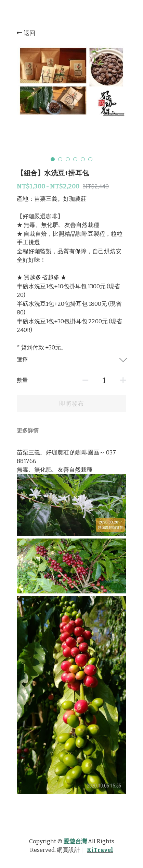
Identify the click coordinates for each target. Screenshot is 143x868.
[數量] (104, 380)
